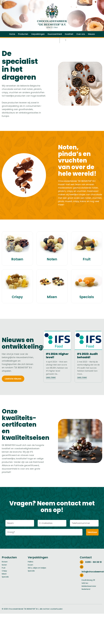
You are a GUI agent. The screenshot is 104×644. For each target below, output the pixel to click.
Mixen (4, 586)
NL (63, 45)
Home (12, 39)
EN (68, 45)
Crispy (4, 583)
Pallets (31, 574)
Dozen (30, 577)
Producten (23, 39)
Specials (5, 589)
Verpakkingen (38, 39)
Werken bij (40, 45)
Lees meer (51, 388)
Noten (4, 577)
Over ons (81, 39)
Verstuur (92, 545)
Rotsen (5, 574)
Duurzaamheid (55, 39)
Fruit (4, 580)
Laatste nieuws (13, 390)
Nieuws (91, 39)
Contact (52, 45)
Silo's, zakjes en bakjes (37, 580)
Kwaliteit (69, 39)
